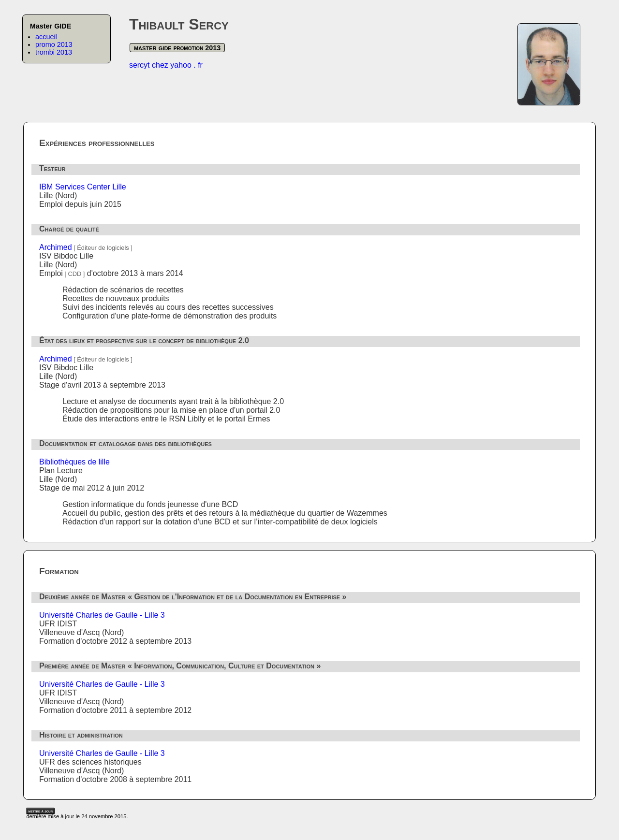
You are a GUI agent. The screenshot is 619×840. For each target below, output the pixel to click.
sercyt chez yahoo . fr (166, 65)
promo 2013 (54, 44)
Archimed (56, 247)
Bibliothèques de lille (74, 462)
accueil (46, 37)
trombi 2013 (54, 52)
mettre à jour (40, 811)
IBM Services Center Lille (83, 187)
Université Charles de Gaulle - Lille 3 (102, 615)
